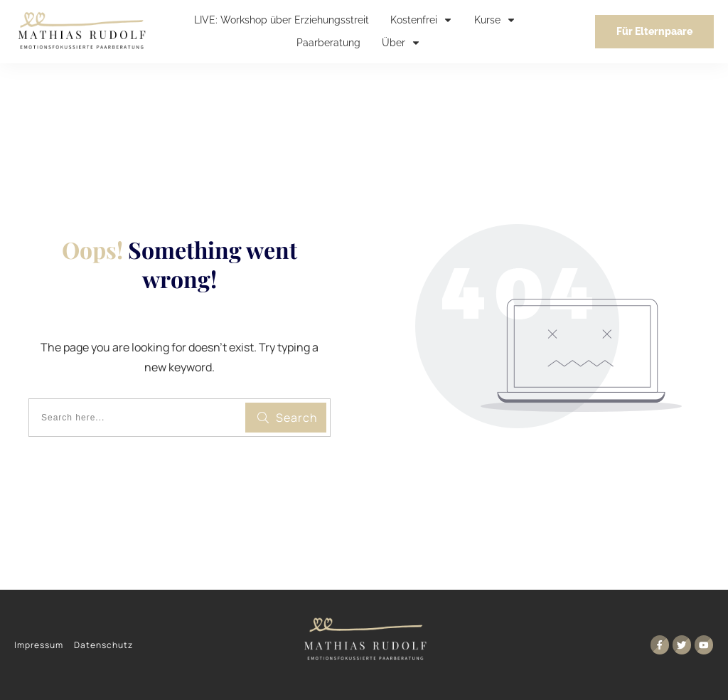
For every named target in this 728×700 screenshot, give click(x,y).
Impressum (39, 645)
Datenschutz (103, 645)
